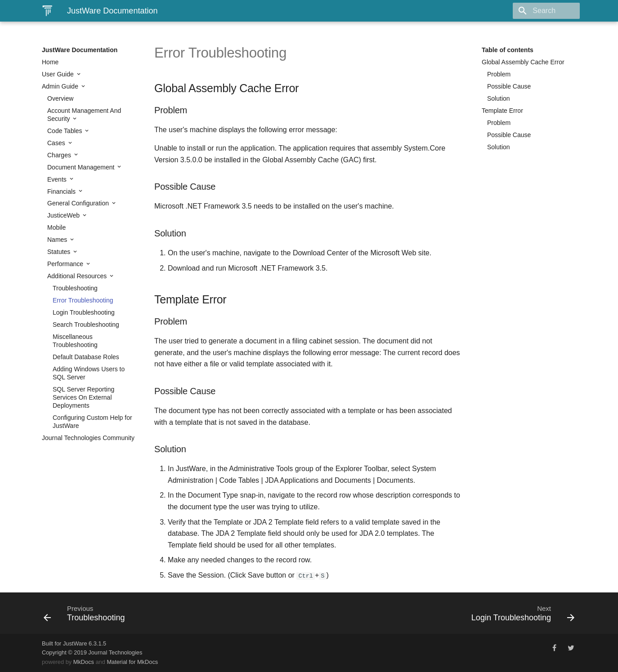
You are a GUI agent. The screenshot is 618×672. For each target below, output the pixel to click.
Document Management (82, 167)
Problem (499, 74)
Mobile (56, 227)
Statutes (60, 252)
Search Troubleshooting (86, 325)
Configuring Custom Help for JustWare (92, 422)
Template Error (502, 111)
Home (50, 62)
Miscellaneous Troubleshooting (75, 341)
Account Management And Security (84, 115)
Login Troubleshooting (84, 312)
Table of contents (508, 50)
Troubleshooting (75, 288)
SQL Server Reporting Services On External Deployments (83, 397)
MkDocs (84, 662)
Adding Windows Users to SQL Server (89, 373)
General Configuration (79, 203)
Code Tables (65, 131)
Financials (62, 191)
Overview (60, 98)
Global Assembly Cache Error (523, 62)
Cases (57, 143)
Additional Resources (78, 276)
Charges (60, 155)
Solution (499, 98)
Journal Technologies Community (88, 438)
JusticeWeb (64, 215)
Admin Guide (61, 86)
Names (58, 240)
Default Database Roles (86, 357)
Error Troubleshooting (83, 300)
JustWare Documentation (80, 50)
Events (58, 179)
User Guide (59, 74)
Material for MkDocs (132, 662)
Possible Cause (509, 86)
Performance (66, 264)
